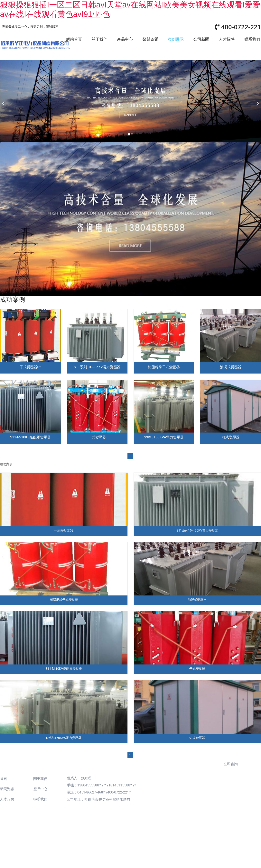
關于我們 (99, 39)
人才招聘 (227, 39)
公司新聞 (201, 39)
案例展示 (176, 39)
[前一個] (4, 100)
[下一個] (257, 100)
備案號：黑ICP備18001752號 (150, 843)
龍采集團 (188, 843)
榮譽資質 (150, 39)
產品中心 (125, 39)
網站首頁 (74, 39)
